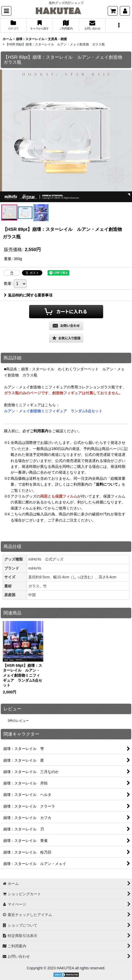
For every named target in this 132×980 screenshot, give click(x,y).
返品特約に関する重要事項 (28, 295)
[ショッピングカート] (113, 11)
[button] (6, 11)
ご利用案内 (39, 431)
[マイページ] (125, 11)
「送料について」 (107, 484)
